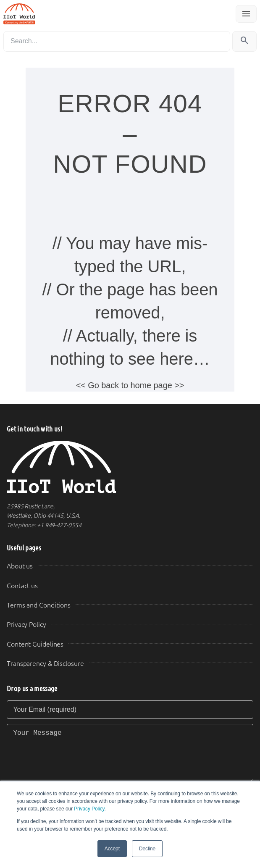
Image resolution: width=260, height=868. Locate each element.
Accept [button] (112, 849)
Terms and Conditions (39, 605)
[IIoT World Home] (130, 467)
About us (20, 566)
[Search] (117, 41)
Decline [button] (147, 849)
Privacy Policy (89, 809)
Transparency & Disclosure (45, 664)
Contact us (22, 586)
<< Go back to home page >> (130, 385)
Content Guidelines (35, 644)
